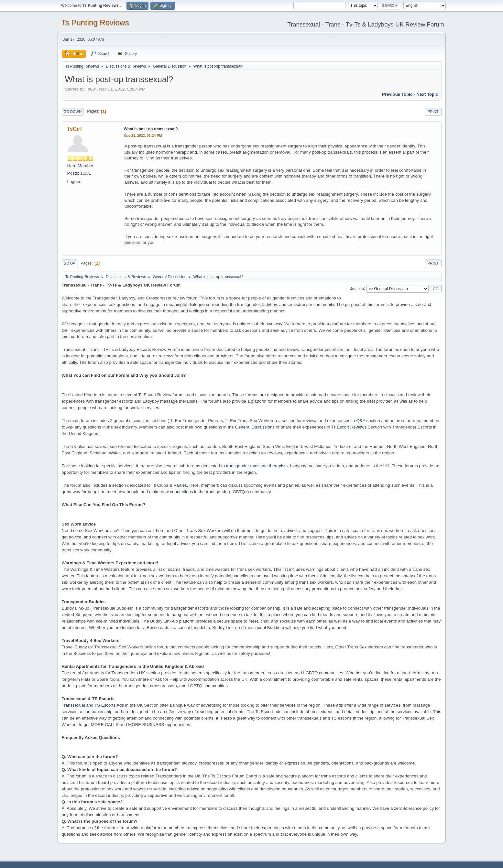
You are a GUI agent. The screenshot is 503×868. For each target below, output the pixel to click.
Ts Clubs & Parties (169, 485)
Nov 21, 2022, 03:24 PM (143, 136)
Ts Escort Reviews (349, 427)
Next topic (427, 94)
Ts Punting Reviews (95, 22)
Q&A (361, 421)
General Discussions (255, 427)
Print (433, 112)
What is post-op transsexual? (151, 129)
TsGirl (75, 129)
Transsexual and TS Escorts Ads (93, 705)
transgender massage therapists (257, 466)
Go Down (73, 112)
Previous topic (397, 94)
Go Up (70, 263)
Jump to (357, 288)
